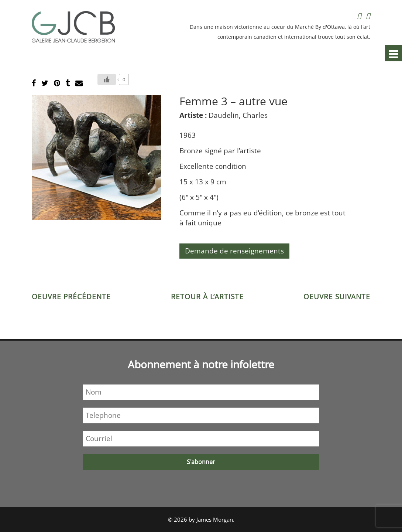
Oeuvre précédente (71, 297)
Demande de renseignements (234, 251)
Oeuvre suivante (337, 297)
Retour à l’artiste (207, 297)
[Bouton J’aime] (107, 79)
